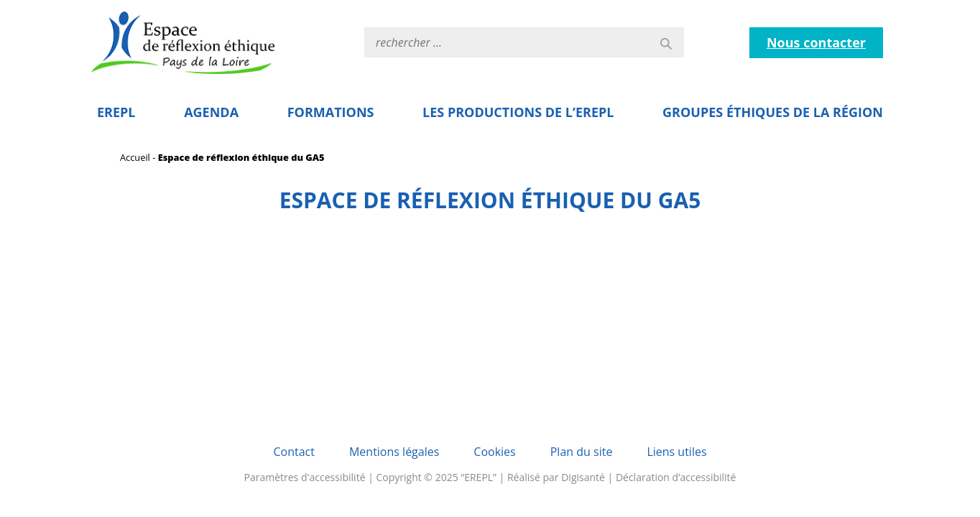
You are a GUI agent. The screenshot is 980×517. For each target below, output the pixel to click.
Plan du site (582, 452)
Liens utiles (676, 452)
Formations (331, 112)
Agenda (211, 112)
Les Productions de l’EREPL (518, 112)
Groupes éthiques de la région (773, 112)
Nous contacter (816, 42)
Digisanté (583, 477)
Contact (293, 452)
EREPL (116, 112)
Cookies (494, 452)
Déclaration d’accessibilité (676, 477)
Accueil (135, 157)
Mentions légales (394, 452)
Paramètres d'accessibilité (305, 477)
